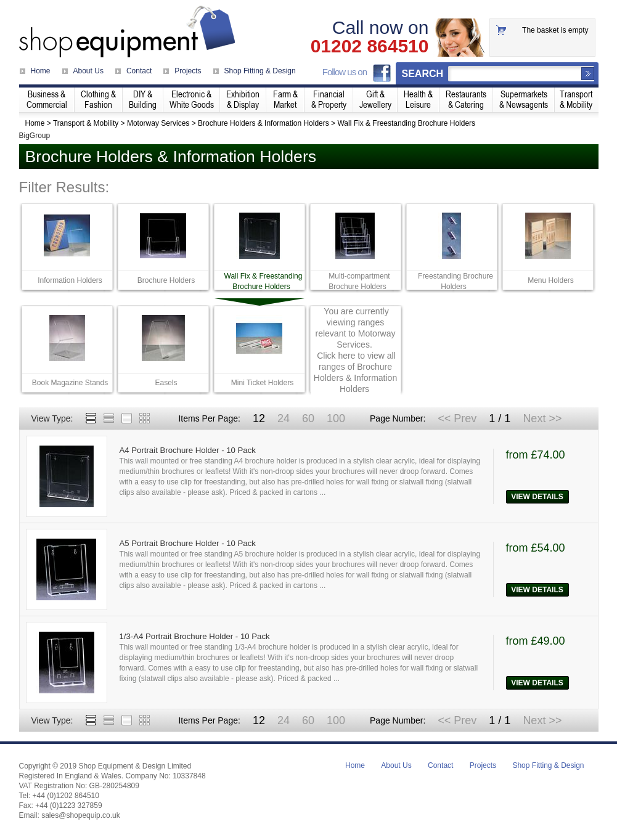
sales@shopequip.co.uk (81, 815)
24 (284, 418)
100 (336, 418)
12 (259, 418)
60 (308, 418)
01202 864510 (370, 46)
